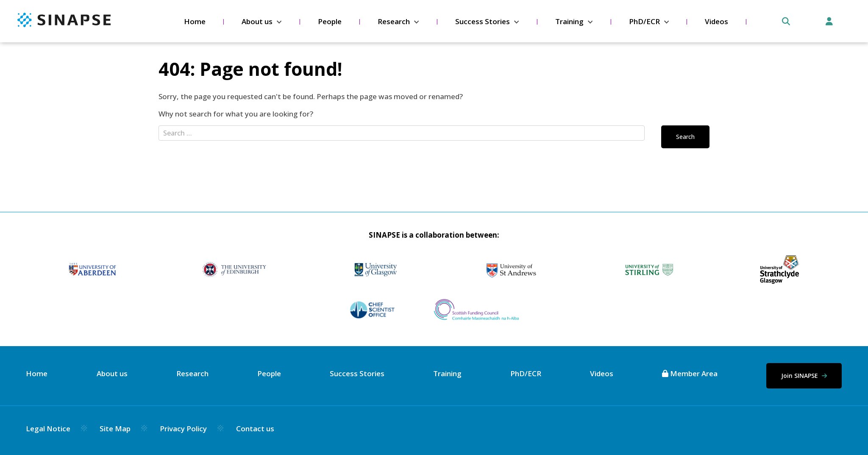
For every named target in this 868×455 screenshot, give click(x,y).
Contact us (255, 429)
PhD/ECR (644, 21)
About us (257, 21)
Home (195, 21)
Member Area (690, 373)
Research (394, 21)
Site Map (115, 429)
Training (569, 21)
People (330, 21)
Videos (716, 21)
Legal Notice (48, 429)
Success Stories (483, 21)
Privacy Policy (183, 429)
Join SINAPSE (804, 376)
